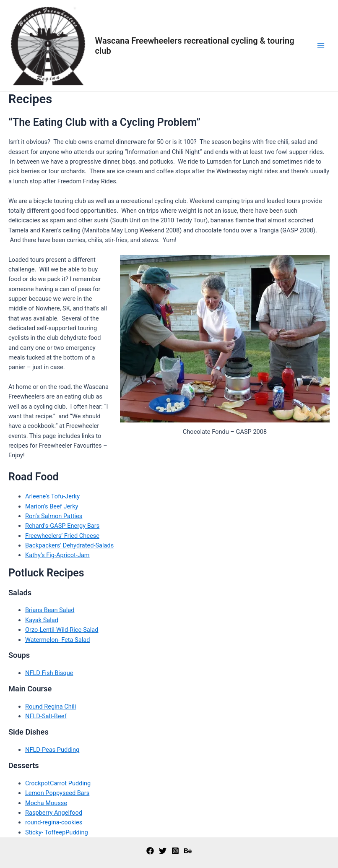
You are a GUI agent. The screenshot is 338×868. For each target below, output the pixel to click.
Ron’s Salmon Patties (54, 516)
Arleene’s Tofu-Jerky (52, 496)
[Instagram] (175, 851)
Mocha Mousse (46, 803)
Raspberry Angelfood (54, 813)
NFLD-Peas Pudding (52, 750)
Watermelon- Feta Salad (57, 640)
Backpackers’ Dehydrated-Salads (69, 545)
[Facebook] (150, 851)
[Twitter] (163, 851)
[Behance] (188, 851)
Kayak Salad (42, 620)
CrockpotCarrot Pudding (58, 783)
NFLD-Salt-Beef (46, 716)
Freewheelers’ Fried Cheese (62, 536)
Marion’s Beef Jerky (52, 506)
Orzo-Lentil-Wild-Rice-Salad (62, 630)
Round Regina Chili (51, 706)
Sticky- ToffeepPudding (57, 832)
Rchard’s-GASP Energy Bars (62, 526)
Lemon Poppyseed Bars (57, 793)
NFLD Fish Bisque (49, 673)
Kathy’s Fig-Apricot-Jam (57, 555)
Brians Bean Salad (50, 610)
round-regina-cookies (54, 822)
